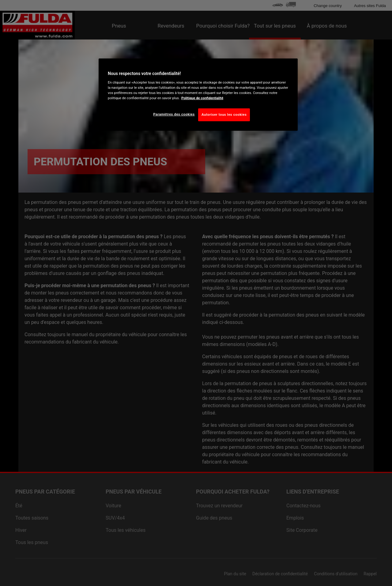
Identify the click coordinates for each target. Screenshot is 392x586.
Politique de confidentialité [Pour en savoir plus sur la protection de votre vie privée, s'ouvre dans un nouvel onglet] (202, 98)
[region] (198, 95)
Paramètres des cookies (174, 114)
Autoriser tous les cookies (224, 115)
